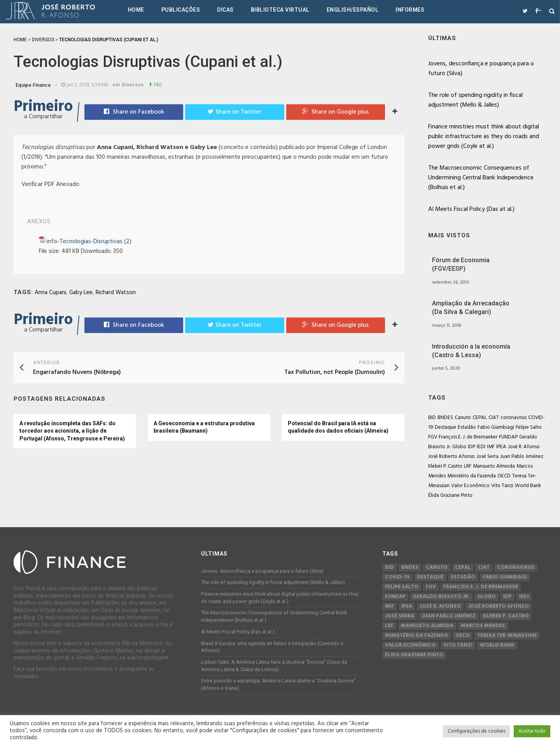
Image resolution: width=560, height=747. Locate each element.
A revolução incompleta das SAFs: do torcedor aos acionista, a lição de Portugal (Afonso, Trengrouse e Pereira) (72, 431)
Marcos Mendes (483, 626)
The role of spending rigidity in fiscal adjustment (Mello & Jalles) (475, 100)
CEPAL (480, 418)
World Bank (528, 486)
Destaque (445, 427)
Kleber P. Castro (445, 466)
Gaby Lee (81, 293)
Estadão (467, 427)
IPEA (501, 447)
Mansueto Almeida (494, 466)
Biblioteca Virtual (280, 10)
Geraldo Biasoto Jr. (441, 597)
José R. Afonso (524, 447)
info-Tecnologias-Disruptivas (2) (89, 242)
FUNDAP (508, 437)
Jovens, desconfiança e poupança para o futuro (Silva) (481, 69)
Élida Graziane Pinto (450, 495)
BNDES (445, 418)
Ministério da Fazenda (472, 476)
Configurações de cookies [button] (476, 731)
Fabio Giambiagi (496, 427)
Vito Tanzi (502, 486)
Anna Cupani (50, 293)
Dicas (225, 10)
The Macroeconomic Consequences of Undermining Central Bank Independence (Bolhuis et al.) (481, 178)
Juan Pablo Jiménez (522, 457)
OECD (504, 476)
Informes (410, 10)
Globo (459, 447)
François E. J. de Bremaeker (468, 437)
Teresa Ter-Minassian (507, 636)
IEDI (481, 447)
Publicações (181, 10)
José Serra (487, 457)
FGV (433, 437)
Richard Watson (116, 293)
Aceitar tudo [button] (532, 731)
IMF (491, 447)
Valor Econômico (470, 486)
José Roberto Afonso (451, 457)
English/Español (353, 10)
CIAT (494, 418)
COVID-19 (397, 577)
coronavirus (514, 418)
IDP (472, 447)
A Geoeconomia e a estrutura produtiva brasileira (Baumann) (204, 427)
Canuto (463, 418)
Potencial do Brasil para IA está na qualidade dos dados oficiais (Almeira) (338, 427)
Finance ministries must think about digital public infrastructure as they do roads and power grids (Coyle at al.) (484, 137)
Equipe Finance (33, 85)
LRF (468, 466)
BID (432, 418)
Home (136, 10)
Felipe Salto (529, 427)
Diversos (133, 85)
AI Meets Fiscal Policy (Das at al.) (471, 209)
